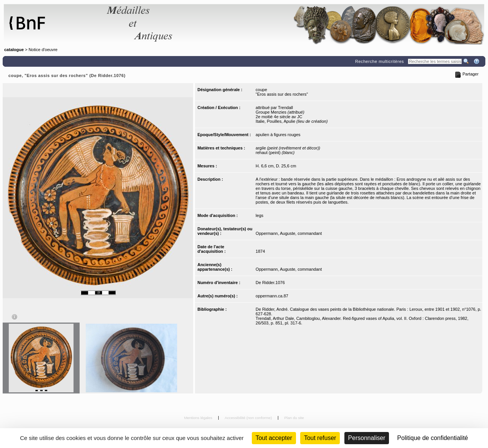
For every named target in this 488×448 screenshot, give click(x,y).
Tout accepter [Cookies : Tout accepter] (274, 438)
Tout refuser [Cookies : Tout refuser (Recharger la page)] (320, 438)
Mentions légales (199, 418)
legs (259, 215)
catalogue (14, 50)
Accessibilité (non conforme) (249, 418)
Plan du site (294, 418)
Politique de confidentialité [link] (433, 438)
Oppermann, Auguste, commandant (289, 233)
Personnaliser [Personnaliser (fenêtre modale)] (367, 438)
